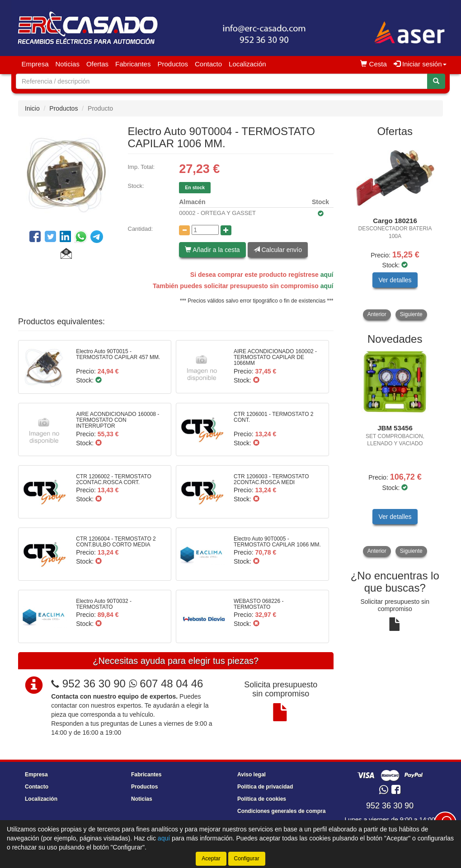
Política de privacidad (265, 787)
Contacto (208, 64)
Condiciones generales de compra (281, 811)
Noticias (68, 64)
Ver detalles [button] (395, 280)
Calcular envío (278, 250)
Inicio (32, 108)
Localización (247, 64)
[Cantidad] (205, 230)
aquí (327, 275)
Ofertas (97, 64)
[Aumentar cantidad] (226, 230)
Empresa (35, 64)
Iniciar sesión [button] (420, 64)
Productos (173, 64)
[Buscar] (436, 81)
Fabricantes (133, 64)
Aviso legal (252, 775)
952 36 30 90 (94, 684)
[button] (66, 255)
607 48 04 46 (166, 684)
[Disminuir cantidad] (184, 230)
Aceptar (211, 859)
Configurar (247, 859)
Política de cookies (262, 799)
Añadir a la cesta (212, 250)
